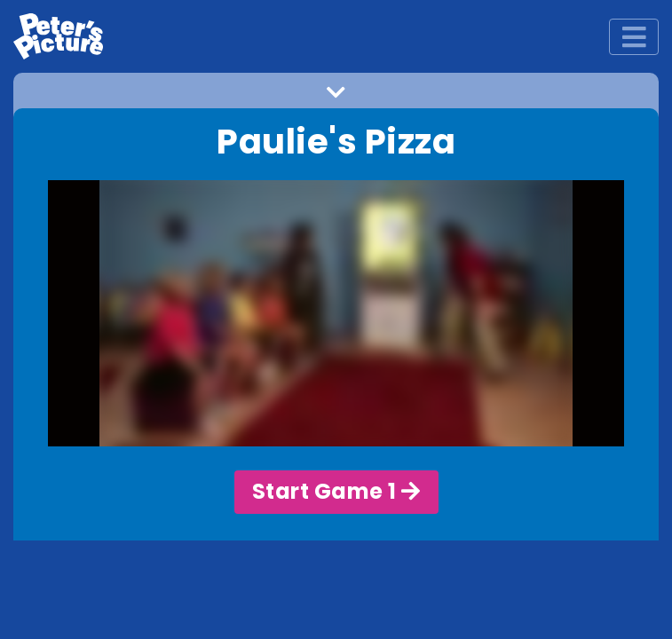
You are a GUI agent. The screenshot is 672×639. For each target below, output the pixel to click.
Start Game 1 (336, 491)
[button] (336, 97)
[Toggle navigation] (634, 37)
